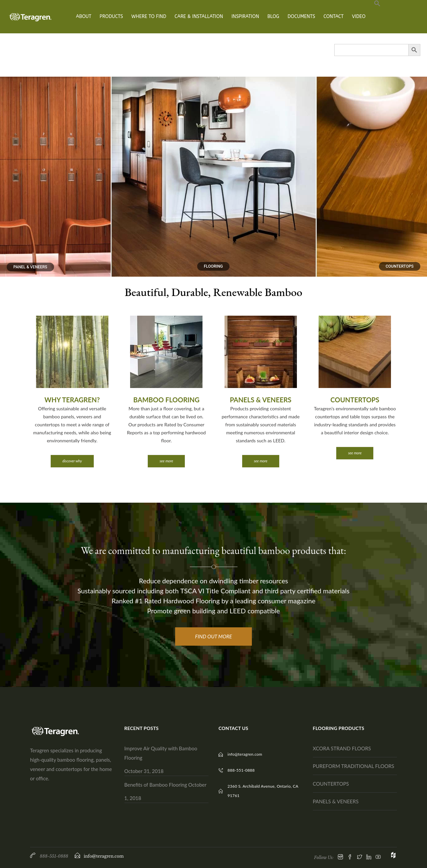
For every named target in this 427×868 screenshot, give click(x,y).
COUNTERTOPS (331, 784)
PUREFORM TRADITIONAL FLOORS (354, 766)
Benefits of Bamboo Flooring (156, 785)
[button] (377, 17)
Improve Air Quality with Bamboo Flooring (161, 753)
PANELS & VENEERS (336, 801)
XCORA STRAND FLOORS (342, 748)
